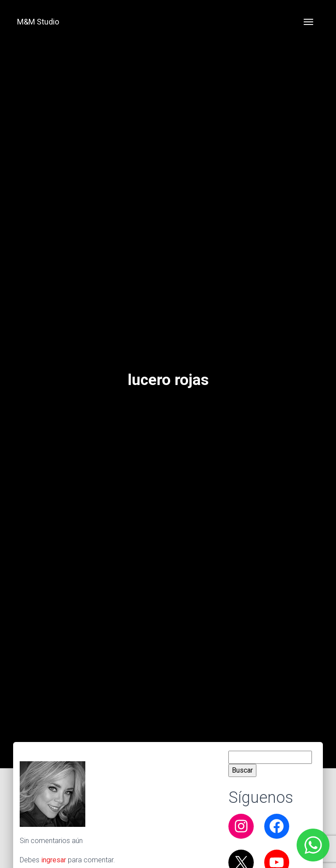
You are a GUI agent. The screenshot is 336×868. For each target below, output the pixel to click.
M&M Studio (38, 22)
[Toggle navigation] (308, 22)
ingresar (54, 860)
